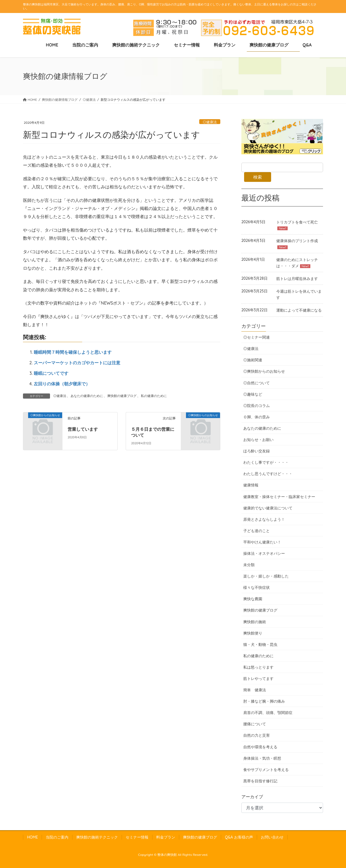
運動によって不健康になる (299, 310)
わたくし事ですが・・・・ (266, 462)
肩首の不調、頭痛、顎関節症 (268, 713)
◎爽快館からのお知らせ (264, 371)
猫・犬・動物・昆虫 (260, 645)
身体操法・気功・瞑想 (262, 758)
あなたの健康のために (87, 396)
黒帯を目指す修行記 (260, 781)
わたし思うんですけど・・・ (268, 474)
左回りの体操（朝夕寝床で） (62, 384)
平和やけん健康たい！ (262, 542)
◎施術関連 (253, 360)
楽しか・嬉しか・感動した (266, 576)
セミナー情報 (137, 837)
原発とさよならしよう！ (264, 519)
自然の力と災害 (257, 735)
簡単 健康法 (255, 690)
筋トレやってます (258, 679)
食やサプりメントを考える (266, 770)
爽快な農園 (253, 599)
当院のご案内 (57, 837)
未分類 (249, 565)
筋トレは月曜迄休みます (297, 279)
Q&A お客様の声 (239, 837)
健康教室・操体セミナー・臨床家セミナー (279, 497)
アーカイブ (252, 797)
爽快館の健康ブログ (122, 396)
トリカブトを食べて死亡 (297, 222)
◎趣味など (253, 394)
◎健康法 (210, 122)
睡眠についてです (51, 373)
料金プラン (166, 837)
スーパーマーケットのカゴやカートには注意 (77, 363)
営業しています (83, 429)
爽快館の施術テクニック (97, 837)
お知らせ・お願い (258, 440)
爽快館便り (253, 633)
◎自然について (257, 383)
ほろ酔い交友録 (257, 451)
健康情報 (251, 485)
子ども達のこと (257, 531)
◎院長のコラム (257, 406)
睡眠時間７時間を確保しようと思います (73, 352)
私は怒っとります (258, 667)
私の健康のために (154, 396)
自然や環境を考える (260, 747)
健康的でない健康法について (268, 508)
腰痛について (255, 724)
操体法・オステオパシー (264, 553)
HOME (32, 837)
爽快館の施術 (255, 622)
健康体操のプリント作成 (297, 241)
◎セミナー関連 (257, 337)
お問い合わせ (272, 837)
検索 (258, 177)
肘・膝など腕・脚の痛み (264, 701)
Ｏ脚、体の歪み (257, 417)
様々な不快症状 (257, 587)
